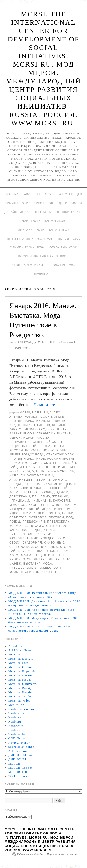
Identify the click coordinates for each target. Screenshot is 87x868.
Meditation (16, 705)
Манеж (71, 505)
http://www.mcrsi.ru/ (55, 471)
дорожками (20, 496)
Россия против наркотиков (44, 256)
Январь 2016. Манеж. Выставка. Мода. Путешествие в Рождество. (40, 564)
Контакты (43, 212)
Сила (37, 463)
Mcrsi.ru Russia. (21, 692)
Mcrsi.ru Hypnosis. (23, 671)
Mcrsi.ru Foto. (19, 663)
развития (44, 534)
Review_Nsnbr (19, 742)
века (13, 488)
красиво (17, 505)
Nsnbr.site (16, 726)
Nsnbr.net (16, 717)
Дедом (63, 492)
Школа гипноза (62, 265)
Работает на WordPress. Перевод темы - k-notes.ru (47, 854)
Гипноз (44, 425)
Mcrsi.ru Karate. (21, 675)
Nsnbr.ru (15, 722)
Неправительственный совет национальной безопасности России (37, 446)
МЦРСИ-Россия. (37, 438)
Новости (33, 450)
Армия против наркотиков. (30, 203)
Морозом (62, 509)
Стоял (66, 547)
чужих (15, 559)
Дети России (71, 203)
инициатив (41, 501)
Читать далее (47, 405)
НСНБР (48, 450)
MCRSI (25, 413)
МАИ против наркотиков (43, 221)
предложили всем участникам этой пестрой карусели (40, 526)
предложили (34, 522)
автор (40, 480)
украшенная (34, 551)
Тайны (15, 551)
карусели (62, 501)
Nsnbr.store (17, 730)
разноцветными (24, 538)
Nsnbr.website (19, 734)
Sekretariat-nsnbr (21, 747)
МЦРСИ (15, 438)
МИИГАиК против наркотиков (44, 230)
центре (58, 555)
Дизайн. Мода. (17, 212)
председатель (41, 530)
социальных (47, 547)
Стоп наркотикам (27, 265)
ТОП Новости (19, 776)
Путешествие (21, 534)
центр (45, 555)
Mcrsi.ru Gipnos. (21, 667)
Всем (14, 492)
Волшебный (57, 488)
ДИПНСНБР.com (21, 755)
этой (27, 559)
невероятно (49, 513)
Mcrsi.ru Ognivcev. (23, 684)
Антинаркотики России (31, 417)
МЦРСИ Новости (22, 768)
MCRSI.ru (17, 475)
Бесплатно (57, 421)
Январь (40, 559)
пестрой (56, 517)
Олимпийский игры (27, 248)
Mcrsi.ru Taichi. (20, 696)
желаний (60, 496)
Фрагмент (29, 555)
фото (14, 555)
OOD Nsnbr (17, 738)
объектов (18, 517)
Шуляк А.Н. (43, 274)
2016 (26, 471)
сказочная (32, 543)
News (50, 194)
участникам (58, 551)
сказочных (54, 543)
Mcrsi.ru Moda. (20, 680)
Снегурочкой (21, 547)
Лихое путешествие (45, 505)
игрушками (19, 501)
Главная (12, 194)
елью (45, 496)
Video (55, 413)
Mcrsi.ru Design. (21, 659)
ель (35, 496)
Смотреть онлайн (60, 463)
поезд (15, 522)
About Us (32, 194)
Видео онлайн (22, 425)
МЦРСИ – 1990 (69, 239)
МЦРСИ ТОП (19, 772)
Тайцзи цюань (22, 467)
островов (38, 517)
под (69, 517)
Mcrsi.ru (40, 413)
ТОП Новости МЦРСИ (55, 467)
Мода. (47, 509)
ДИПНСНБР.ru (20, 759)
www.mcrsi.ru (40, 475)
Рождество (51, 538)
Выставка (29, 492)
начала (29, 513)
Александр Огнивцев (37, 342)
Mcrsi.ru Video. (20, 701)
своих (15, 543)
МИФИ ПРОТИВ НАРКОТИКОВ (30, 239)
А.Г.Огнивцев (71, 194)
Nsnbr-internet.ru (21, 709)
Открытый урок (63, 248)
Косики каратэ (69, 212)
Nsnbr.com (16, 713)
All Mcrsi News (20, 650)
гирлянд (47, 492)
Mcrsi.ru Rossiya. (22, 688)
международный (24, 509)
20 (19, 471)
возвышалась (32, 488)
